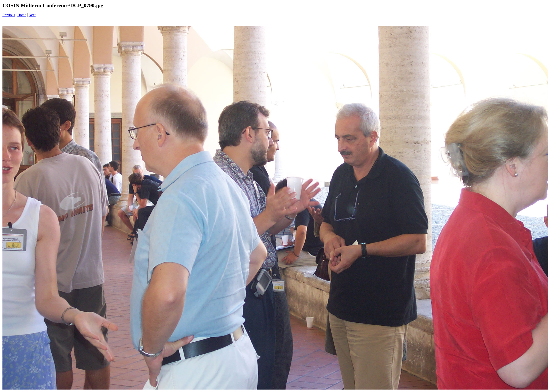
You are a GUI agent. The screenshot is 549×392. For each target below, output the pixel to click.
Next (32, 15)
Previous (9, 15)
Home (22, 15)
